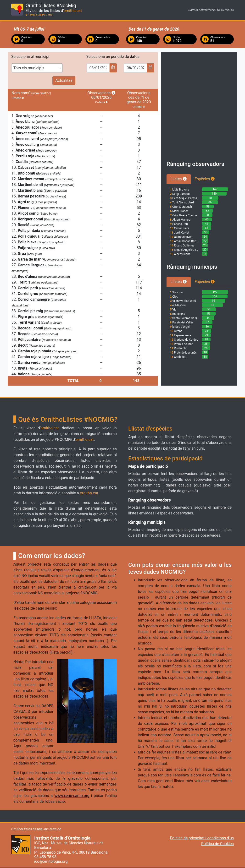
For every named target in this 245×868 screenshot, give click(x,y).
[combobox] (37, 68)
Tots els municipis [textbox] (29, 68)
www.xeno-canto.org (72, 796)
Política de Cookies (217, 844)
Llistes (179, 179)
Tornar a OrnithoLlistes (39, 15)
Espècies (205, 179)
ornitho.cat (73, 11)
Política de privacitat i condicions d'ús (202, 838)
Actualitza (64, 80)
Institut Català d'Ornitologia (62, 838)
